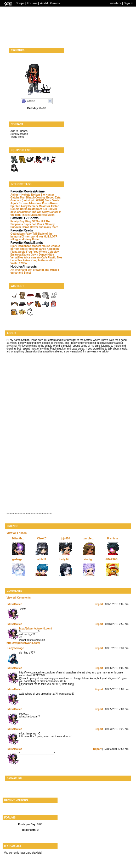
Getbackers (18, 234)
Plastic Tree (55, 258)
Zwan (54, 246)
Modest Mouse (41, 246)
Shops (20, 3)
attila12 (42, 559)
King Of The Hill (35, 221)
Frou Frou (32, 252)
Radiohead (24, 246)
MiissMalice (15, 604)
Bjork (14, 246)
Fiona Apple (18, 252)
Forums (32, 3)
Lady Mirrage (16, 648)
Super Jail (30, 224)
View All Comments (19, 598)
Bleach (30, 198)
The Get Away (40, 212)
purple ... (89, 538)
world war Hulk (40, 237)
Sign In (129, 3)
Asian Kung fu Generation (39, 260)
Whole (43, 252)
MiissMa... (18, 538)
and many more (48, 227)
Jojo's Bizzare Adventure (26, 203)
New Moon (48, 215)
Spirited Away (19, 206)
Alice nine (30, 258)
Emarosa (16, 255)
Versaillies (17, 258)
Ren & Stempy (46, 224)
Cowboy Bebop (45, 198)
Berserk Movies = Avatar (43, 206)
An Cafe (42, 258)
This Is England (31, 215)
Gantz (55, 200)
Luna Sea (16, 260)
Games (55, 3)
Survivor (16, 227)
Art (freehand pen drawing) (27, 270)
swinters (115, 3)
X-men (26, 237)
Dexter (34, 227)
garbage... (18, 559)
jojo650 (65, 538)
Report (99, 604)
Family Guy (18, 221)
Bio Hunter (47, 195)
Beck (48, 200)
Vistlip (14, 263)
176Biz (23, 263)
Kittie (51, 255)
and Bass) (25, 273)
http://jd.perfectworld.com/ (36, 629)
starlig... (89, 559)
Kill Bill (47, 209)
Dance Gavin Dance (34, 255)
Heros (25, 227)
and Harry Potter (29, 239)
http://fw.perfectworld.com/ (23, 643)
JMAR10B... (112, 559)
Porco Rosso (50, 203)
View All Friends (17, 533)
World (44, 3)
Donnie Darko (19, 209)
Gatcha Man (18, 198)
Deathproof (35, 209)
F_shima (113, 538)
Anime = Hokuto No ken (25, 195)
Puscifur (33, 249)
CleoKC (42, 538)
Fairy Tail (31, 234)
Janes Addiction (49, 249)
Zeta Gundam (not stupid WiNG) (35, 199)
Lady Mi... (65, 559)
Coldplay (53, 252)
